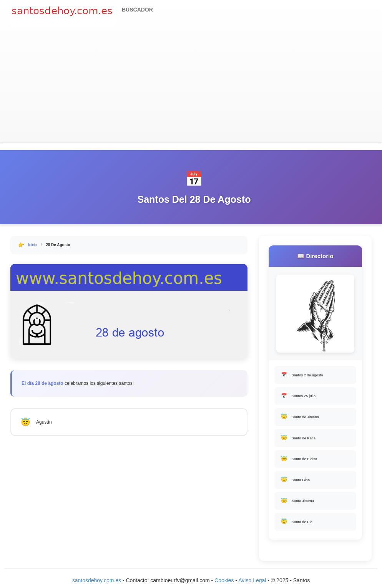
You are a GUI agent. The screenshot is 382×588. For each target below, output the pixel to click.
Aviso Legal (252, 580)
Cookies (225, 580)
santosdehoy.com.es (97, 580)
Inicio (32, 245)
